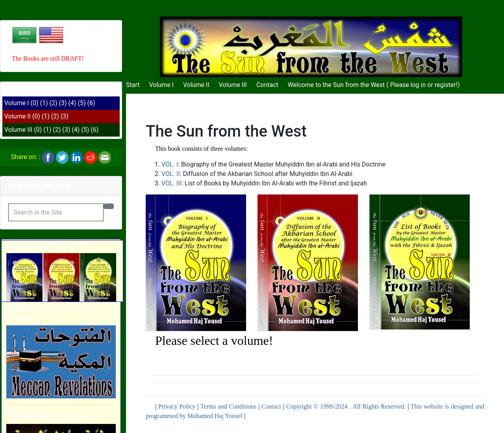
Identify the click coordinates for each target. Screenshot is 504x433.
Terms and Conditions (229, 406)
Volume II (18, 116)
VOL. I (170, 164)
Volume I (17, 103)
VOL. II (171, 174)
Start (133, 85)
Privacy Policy (177, 406)
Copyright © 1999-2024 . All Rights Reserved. (346, 406)
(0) (34, 103)
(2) (54, 103)
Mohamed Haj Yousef (215, 416)
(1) (44, 103)
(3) (63, 103)
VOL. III (171, 183)
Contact (267, 85)
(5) (82, 103)
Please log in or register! (424, 85)
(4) (72, 103)
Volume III (18, 130)
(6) (91, 103)
